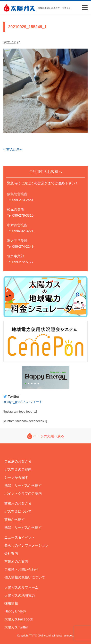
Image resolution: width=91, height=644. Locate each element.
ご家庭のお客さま (18, 461)
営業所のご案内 (16, 561)
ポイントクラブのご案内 (23, 493)
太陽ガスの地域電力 (20, 595)
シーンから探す (16, 477)
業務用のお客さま (18, 503)
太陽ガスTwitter (16, 627)
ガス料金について (18, 511)
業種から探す (15, 519)
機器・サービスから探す (23, 485)
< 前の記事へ (13, 149)
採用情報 (11, 603)
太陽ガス (19, 8)
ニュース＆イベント (20, 537)
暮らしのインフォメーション (26, 545)
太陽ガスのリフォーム (21, 587)
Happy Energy (46, 377)
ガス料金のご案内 (18, 469)
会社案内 (11, 553)
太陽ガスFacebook (19, 619)
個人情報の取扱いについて (25, 577)
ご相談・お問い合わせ (21, 569)
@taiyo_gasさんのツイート (23, 402)
